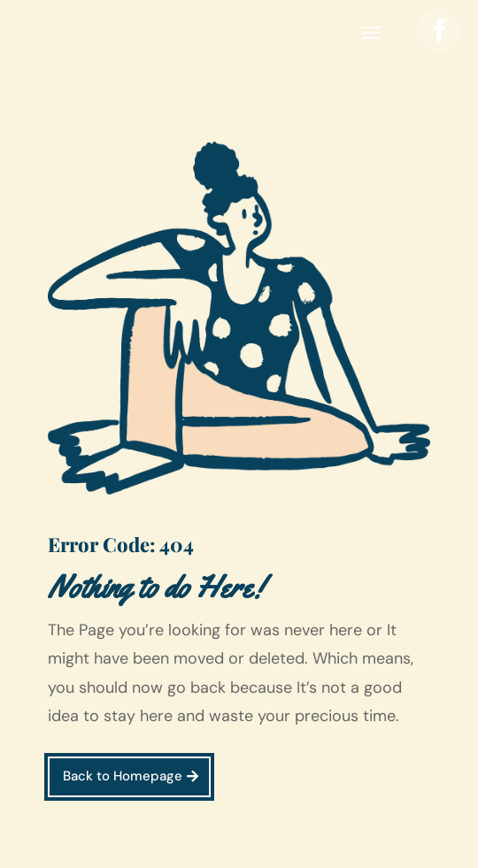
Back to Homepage (123, 776)
